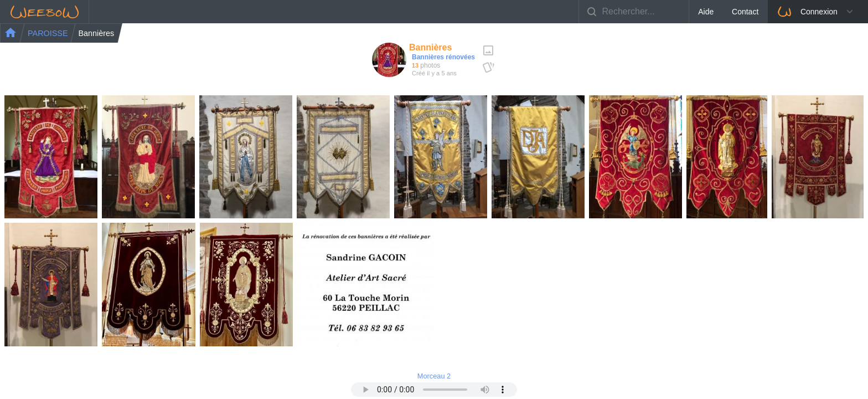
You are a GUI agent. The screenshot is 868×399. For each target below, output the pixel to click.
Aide (706, 12)
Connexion (807, 12)
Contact (745, 12)
